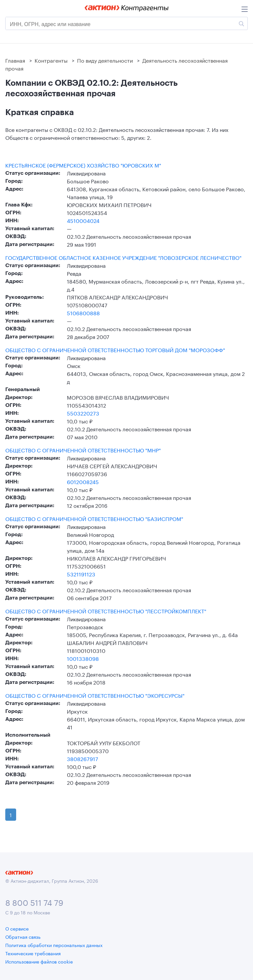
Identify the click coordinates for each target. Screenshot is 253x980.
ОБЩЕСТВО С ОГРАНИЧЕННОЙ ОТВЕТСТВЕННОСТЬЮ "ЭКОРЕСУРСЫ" (95, 695)
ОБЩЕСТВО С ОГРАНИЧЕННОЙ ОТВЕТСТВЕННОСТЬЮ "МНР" (83, 450)
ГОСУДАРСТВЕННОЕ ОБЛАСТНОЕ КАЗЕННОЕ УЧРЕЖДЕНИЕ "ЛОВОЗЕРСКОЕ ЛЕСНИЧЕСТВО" (123, 257)
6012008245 (83, 481)
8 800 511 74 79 (34, 902)
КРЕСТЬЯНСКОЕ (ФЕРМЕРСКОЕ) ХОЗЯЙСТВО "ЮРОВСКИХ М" (83, 165)
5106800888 (83, 312)
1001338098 (83, 658)
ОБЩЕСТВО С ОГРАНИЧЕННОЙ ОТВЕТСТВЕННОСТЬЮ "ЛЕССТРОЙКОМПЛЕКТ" (106, 611)
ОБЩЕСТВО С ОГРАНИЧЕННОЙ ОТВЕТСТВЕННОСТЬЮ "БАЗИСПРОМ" (94, 518)
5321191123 (81, 574)
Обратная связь (23, 936)
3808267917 (83, 758)
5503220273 (83, 413)
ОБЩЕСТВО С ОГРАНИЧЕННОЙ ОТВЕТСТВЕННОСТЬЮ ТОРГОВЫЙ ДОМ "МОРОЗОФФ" (115, 350)
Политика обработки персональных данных (54, 945)
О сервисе (17, 928)
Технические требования (33, 953)
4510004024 (83, 220)
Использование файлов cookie (39, 961)
